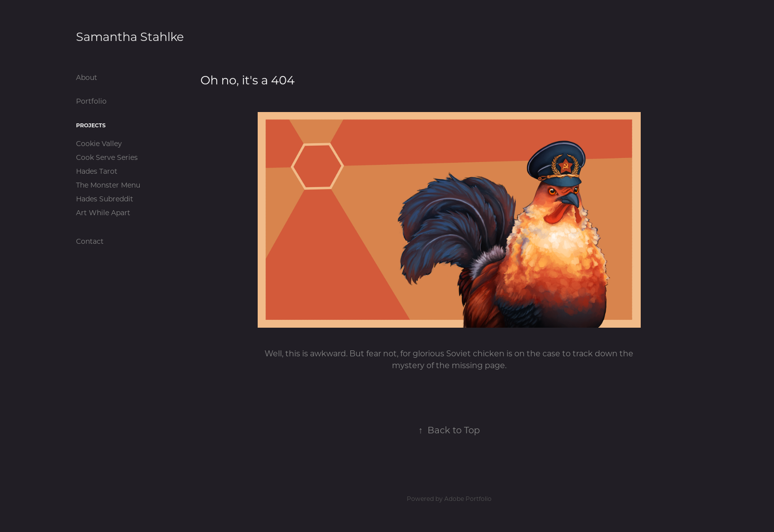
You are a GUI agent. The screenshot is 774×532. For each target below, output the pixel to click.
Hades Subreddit (105, 199)
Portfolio (91, 101)
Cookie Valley (99, 143)
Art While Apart (103, 212)
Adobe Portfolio (468, 498)
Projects (91, 125)
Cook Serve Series (107, 157)
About (87, 77)
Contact (90, 241)
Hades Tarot (97, 171)
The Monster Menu (108, 185)
